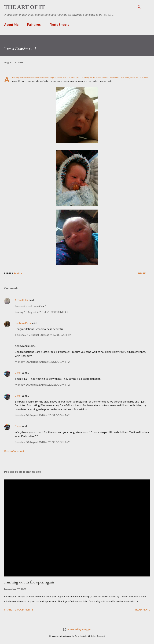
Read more (143, 610)
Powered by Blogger (77, 629)
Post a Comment (14, 451)
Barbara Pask (23, 323)
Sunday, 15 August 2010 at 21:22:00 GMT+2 (41, 312)
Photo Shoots (59, 25)
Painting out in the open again (29, 582)
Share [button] (142, 273)
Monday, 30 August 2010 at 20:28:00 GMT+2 (42, 384)
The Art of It (25, 7)
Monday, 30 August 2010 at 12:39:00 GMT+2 (42, 362)
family (18, 273)
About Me (11, 25)
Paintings (34, 25)
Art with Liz (22, 300)
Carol (18, 372)
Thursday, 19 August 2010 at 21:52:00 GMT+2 (43, 335)
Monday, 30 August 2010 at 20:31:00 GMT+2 (42, 415)
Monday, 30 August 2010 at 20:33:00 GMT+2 (42, 442)
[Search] (139, 6)
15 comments (24, 610)
